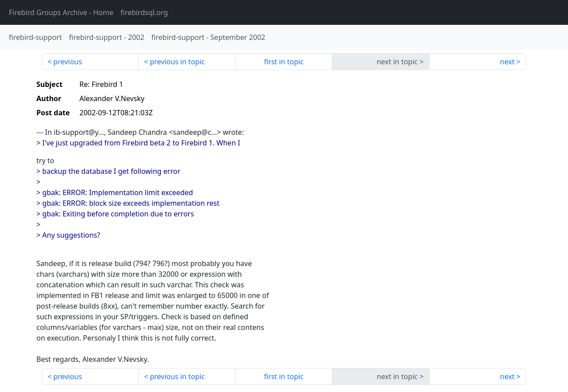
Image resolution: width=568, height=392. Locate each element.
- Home (61, 12)
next (507, 62)
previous (67, 62)
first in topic (284, 62)
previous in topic (177, 62)
